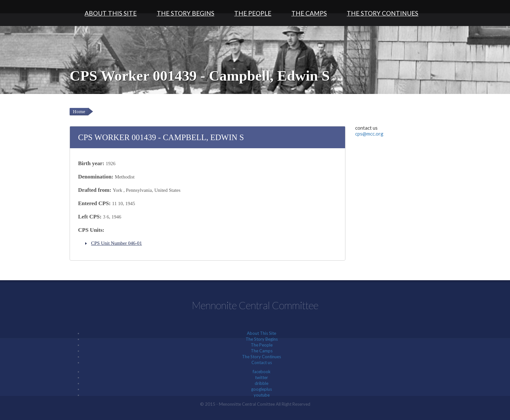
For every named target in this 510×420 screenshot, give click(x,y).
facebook (262, 372)
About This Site (111, 13)
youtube (262, 395)
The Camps (309, 13)
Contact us (262, 362)
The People (253, 13)
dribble (262, 383)
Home (79, 112)
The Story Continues (382, 13)
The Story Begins (186, 13)
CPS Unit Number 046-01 (116, 243)
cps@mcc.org (369, 134)
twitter (262, 377)
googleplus (262, 389)
